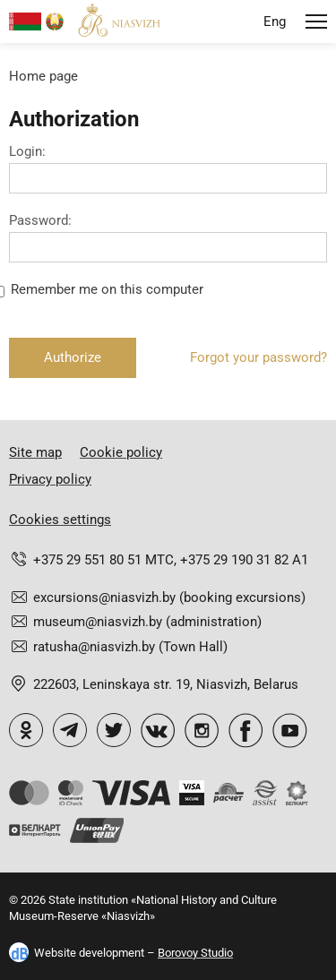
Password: (40, 221)
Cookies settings (60, 520)
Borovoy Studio (195, 953)
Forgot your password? (258, 357)
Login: (27, 152)
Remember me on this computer (107, 290)
